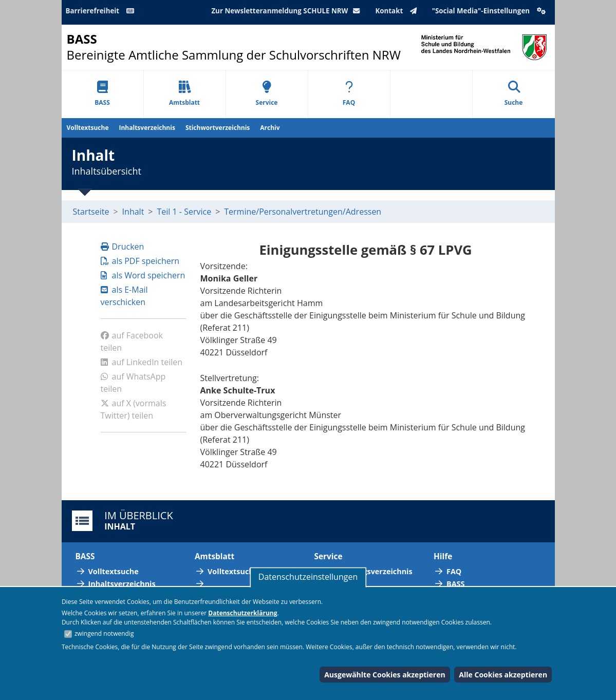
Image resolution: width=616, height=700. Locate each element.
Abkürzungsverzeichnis (370, 571)
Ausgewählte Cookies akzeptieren (385, 675)
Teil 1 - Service (184, 212)
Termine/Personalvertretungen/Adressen (303, 212)
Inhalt (133, 212)
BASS (102, 94)
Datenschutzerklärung (242, 613)
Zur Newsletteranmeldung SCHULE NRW (288, 11)
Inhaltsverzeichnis (147, 128)
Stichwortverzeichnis (218, 128)
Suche (514, 94)
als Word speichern (143, 275)
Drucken (123, 247)
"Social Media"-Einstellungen (490, 11)
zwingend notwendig (104, 633)
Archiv (270, 128)
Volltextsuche (88, 128)
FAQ (349, 94)
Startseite (91, 212)
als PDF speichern (140, 261)
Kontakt (398, 11)
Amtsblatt (184, 94)
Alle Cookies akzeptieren (503, 675)
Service (267, 94)
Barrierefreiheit (102, 11)
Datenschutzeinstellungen (308, 577)
